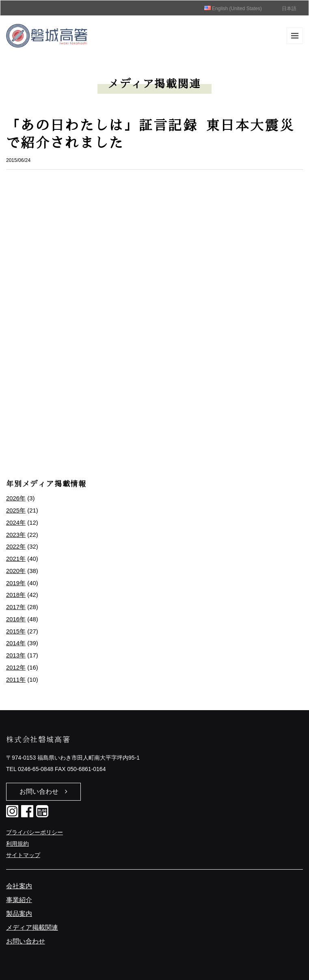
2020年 (16, 571)
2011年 (16, 680)
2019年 (16, 583)
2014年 (16, 643)
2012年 (16, 668)
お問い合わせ (43, 792)
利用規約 (17, 844)
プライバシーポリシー (35, 832)
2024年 (16, 523)
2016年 (16, 619)
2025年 (16, 510)
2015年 (16, 631)
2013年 (16, 655)
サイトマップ (23, 855)
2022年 (16, 547)
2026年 (16, 498)
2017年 (16, 607)
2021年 (16, 559)
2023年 (16, 535)
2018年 (16, 595)
